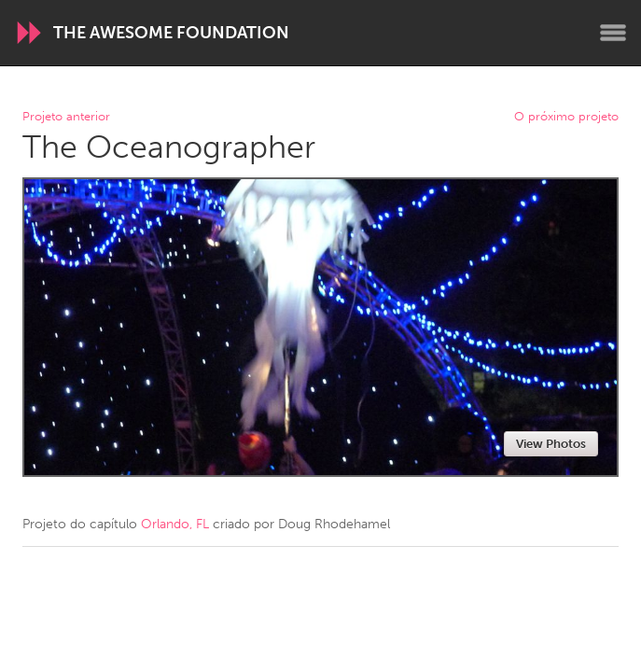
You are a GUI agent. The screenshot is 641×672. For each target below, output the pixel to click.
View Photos (551, 444)
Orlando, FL (175, 524)
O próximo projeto (566, 117)
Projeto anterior (66, 117)
